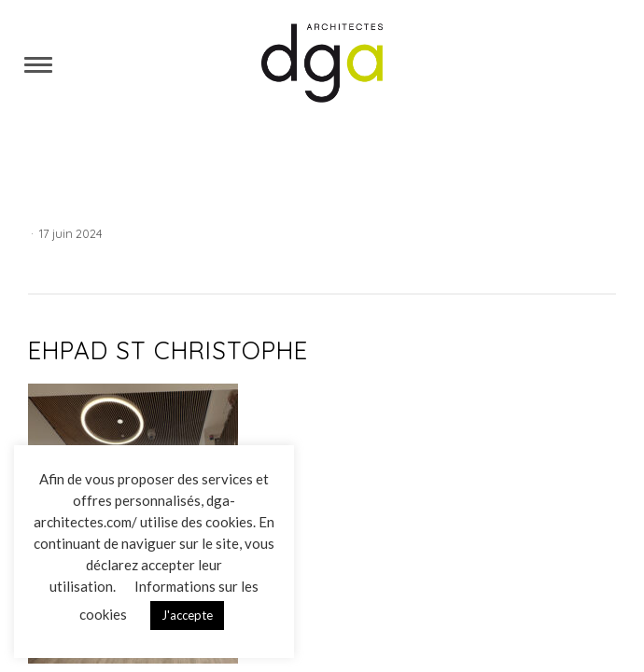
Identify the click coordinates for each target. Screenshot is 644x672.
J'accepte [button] (187, 615)
